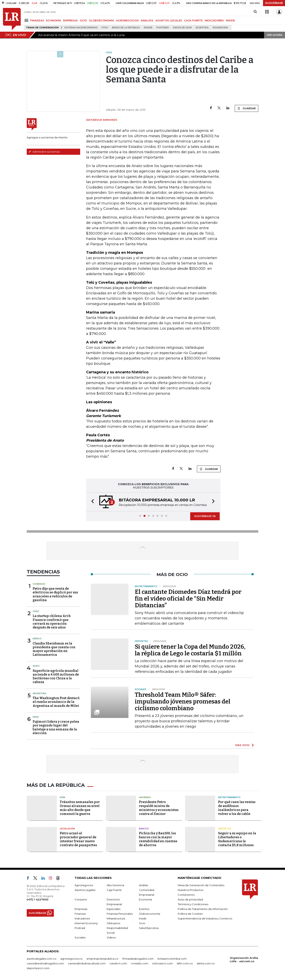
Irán (62, 797)
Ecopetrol (202, 28)
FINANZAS (37, 20)
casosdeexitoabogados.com (45, 963)
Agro (36, 666)
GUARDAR (247, 108)
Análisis (143, 885)
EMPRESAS (70, 20)
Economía (145, 899)
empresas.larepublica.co (102, 959)
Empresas (81, 909)
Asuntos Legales (85, 890)
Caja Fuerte (114, 890)
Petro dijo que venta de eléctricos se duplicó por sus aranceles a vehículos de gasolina (55, 594)
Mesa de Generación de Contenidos (201, 885)
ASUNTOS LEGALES (169, 20)
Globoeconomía (150, 914)
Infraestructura (116, 918)
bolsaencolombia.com (172, 959)
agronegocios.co (71, 959)
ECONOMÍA (54, 20)
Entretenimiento (229, 797)
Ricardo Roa (220, 28)
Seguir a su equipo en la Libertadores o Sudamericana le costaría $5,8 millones (237, 839)
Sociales (80, 937)
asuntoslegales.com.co (42, 959)
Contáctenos (186, 895)
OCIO (83, 20)
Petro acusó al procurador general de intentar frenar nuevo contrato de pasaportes (78, 839)
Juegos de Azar (182, 28)
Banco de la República (126, 28)
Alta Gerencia (115, 885)
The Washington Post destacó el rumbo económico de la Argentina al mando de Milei (56, 702)
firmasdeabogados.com (138, 959)
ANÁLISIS (147, 20)
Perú (36, 717)
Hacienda (145, 797)
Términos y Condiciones (193, 904)
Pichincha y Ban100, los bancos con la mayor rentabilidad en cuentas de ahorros (158, 839)
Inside (143, 918)
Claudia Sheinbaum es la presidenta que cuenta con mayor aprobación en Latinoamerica (54, 649)
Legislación (67, 829)
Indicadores (82, 918)
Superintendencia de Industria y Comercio (205, 918)
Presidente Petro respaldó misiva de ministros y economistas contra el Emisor (159, 808)
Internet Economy (86, 923)
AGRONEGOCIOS (127, 20)
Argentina (39, 693)
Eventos (144, 909)
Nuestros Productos (190, 890)
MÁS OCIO (242, 745)
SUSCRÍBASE (274, 3)
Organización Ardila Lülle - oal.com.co (244, 960)
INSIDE (230, 20)
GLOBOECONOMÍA (101, 20)
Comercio (39, 584)
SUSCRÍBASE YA (205, 516)
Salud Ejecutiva (149, 928)
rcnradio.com (140, 963)
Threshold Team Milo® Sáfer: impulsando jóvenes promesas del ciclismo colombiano (183, 701)
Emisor (148, 28)
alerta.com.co (206, 963)
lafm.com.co (185, 963)
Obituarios (113, 923)
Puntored (163, 28)
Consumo (81, 899)
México (37, 639)
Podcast (80, 928)
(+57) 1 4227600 (38, 899)
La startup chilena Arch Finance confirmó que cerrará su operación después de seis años (52, 622)
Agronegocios (84, 885)
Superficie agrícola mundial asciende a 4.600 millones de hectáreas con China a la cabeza (56, 676)
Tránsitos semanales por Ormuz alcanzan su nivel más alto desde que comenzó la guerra (80, 808)
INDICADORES (214, 20)
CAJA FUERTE (193, 20)
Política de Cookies (190, 914)
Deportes (225, 829)
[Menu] (27, 20)
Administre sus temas (44, 152)
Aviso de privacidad (190, 899)
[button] (91, 502)
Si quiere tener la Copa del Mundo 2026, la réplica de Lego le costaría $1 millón (190, 650)
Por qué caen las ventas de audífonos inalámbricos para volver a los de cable (237, 808)
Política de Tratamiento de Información (203, 909)
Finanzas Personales (120, 914)
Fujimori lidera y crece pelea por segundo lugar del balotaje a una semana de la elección (56, 727)
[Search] (255, 12)
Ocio (142, 923)
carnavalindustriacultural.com (87, 963)
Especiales (114, 909)
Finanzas (80, 914)
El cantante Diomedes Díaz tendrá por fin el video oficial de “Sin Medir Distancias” (188, 599)
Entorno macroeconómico (81, 28)
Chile (36, 611)
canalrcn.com (118, 963)
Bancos (144, 829)
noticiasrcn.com (162, 963)
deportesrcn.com (38, 968)
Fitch (105, 28)
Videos (111, 937)
